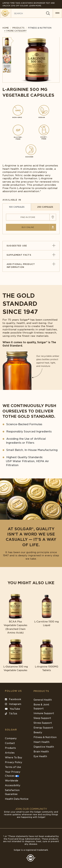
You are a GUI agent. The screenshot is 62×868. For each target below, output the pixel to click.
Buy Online (28, 227)
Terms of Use (13, 767)
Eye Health (40, 756)
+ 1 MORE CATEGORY (15, 31)
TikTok (11, 714)
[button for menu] (57, 13)
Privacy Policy (14, 762)
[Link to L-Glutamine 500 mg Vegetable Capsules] (16, 655)
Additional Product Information (31, 266)
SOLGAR (11, 730)
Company (11, 738)
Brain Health (41, 752)
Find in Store (28, 217)
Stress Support (43, 723)
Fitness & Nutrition (45, 737)
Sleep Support (42, 718)
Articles (10, 753)
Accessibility (13, 785)
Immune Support (44, 713)
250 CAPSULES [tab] (45, 207)
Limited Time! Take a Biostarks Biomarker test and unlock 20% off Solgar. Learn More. (29, 4)
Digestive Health (44, 747)
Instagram (13, 704)
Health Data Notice (17, 799)
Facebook (13, 699)
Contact (10, 743)
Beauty (38, 732)
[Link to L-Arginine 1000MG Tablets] (47, 655)
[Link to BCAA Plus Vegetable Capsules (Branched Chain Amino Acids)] (16, 614)
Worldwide (12, 781)
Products (18, 28)
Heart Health (41, 742)
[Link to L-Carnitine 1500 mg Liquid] (47, 610)
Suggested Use (31, 246)
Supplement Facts (31, 255)
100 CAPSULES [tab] (17, 207)
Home (6, 28)
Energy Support (43, 728)
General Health (43, 700)
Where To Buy (14, 758)
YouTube (12, 709)
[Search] (48, 13)
